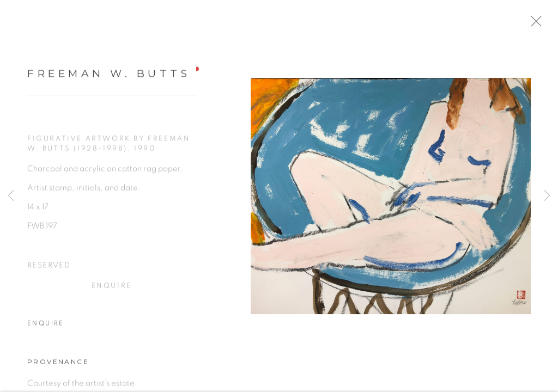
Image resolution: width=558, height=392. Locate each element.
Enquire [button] (112, 289)
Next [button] (547, 196)
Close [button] (541, 24)
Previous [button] (11, 196)
